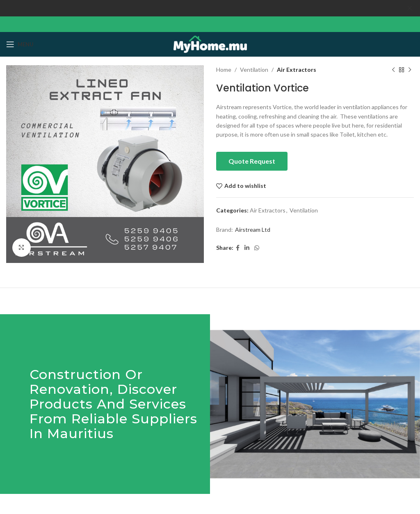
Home (224, 70)
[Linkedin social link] (247, 248)
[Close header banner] (410, 8)
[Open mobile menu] (20, 44)
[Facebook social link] (238, 248)
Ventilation (254, 70)
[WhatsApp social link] (257, 248)
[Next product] (410, 70)
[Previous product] (393, 70)
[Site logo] (210, 43)
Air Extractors (297, 70)
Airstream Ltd (253, 229)
